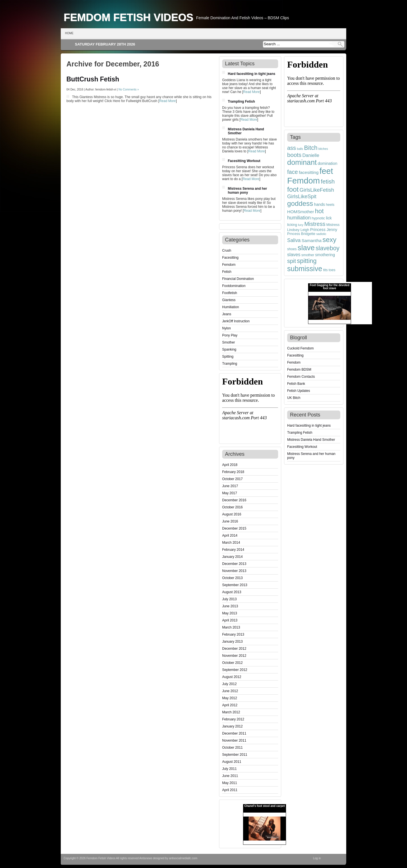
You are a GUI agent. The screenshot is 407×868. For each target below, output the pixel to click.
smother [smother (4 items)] (308, 255)
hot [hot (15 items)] (319, 211)
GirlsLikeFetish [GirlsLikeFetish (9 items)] (317, 190)
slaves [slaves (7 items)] (294, 254)
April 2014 (230, 536)
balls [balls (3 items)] (300, 149)
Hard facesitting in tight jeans (252, 74)
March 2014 (231, 543)
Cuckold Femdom (300, 348)
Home (69, 33)
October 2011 (232, 748)
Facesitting (230, 258)
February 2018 (233, 472)
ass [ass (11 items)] (292, 148)
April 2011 (230, 790)
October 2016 (232, 507)
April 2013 (230, 620)
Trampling (230, 364)
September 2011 (235, 755)
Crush (227, 251)
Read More (167, 101)
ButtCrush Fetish (93, 79)
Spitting (228, 357)
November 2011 (234, 740)
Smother (229, 342)
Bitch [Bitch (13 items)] (311, 148)
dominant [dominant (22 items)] (302, 162)
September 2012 (235, 670)
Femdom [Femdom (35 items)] (304, 181)
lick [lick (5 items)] (329, 218)
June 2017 (230, 486)
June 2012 (230, 691)
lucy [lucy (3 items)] (301, 225)
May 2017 (230, 493)
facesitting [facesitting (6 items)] (309, 172)
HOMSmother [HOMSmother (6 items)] (301, 212)
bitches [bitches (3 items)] (323, 149)
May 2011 (230, 783)
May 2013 (230, 613)
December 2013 (234, 564)
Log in (317, 858)
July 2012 (229, 684)
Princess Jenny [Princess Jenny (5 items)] (324, 230)
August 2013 (232, 592)
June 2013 (230, 606)
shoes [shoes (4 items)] (292, 249)
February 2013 (233, 634)
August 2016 (232, 514)
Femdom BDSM (299, 370)
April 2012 (230, 705)
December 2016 (234, 500)
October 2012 (232, 663)
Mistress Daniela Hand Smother (311, 440)
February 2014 (233, 550)
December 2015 (234, 528)
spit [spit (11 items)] (292, 261)
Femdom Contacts (301, 377)
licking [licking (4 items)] (292, 225)
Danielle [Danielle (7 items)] (311, 155)
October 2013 (232, 578)
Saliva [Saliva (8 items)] (294, 240)
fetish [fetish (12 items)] (328, 181)
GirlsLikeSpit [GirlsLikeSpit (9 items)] (302, 196)
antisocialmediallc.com (183, 858)
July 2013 (229, 599)
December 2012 (234, 649)
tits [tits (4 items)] (325, 270)
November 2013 (234, 571)
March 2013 (231, 627)
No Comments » (129, 89)
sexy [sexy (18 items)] (329, 240)
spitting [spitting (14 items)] (307, 261)
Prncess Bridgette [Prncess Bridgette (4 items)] (301, 234)
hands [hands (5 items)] (320, 204)
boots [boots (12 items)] (294, 155)
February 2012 (233, 719)
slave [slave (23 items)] (306, 248)
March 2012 (231, 712)
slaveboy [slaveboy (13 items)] (328, 248)
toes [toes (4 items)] (332, 270)
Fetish (227, 272)
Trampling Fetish (241, 102)
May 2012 (230, 698)
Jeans (227, 314)
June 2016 (230, 521)
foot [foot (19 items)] (293, 189)
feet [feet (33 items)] (326, 171)
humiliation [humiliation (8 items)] (299, 218)
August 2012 (232, 677)
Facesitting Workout (244, 161)
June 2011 (230, 776)
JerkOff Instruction (236, 321)
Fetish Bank (296, 384)
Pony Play (230, 335)
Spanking (229, 349)
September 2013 (235, 585)
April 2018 (230, 465)
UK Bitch (294, 398)
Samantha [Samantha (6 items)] (312, 240)
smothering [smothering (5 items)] (325, 255)
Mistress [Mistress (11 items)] (315, 224)
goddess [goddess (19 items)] (300, 203)
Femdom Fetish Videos (128, 17)
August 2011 (232, 762)
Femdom (229, 265)
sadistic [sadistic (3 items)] (321, 234)
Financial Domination (238, 279)
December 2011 (234, 733)
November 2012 (234, 656)
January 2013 (232, 642)
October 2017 (232, 479)
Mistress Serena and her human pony (247, 191)
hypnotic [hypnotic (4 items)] (318, 218)
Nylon (227, 328)
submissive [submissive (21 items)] (305, 269)
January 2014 (232, 557)
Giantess (229, 300)
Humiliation (230, 307)
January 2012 (232, 726)
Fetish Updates (299, 391)
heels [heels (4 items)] (330, 205)
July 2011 (229, 769)
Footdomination (234, 286)
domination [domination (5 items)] (327, 163)
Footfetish (230, 293)
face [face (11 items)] (293, 172)
